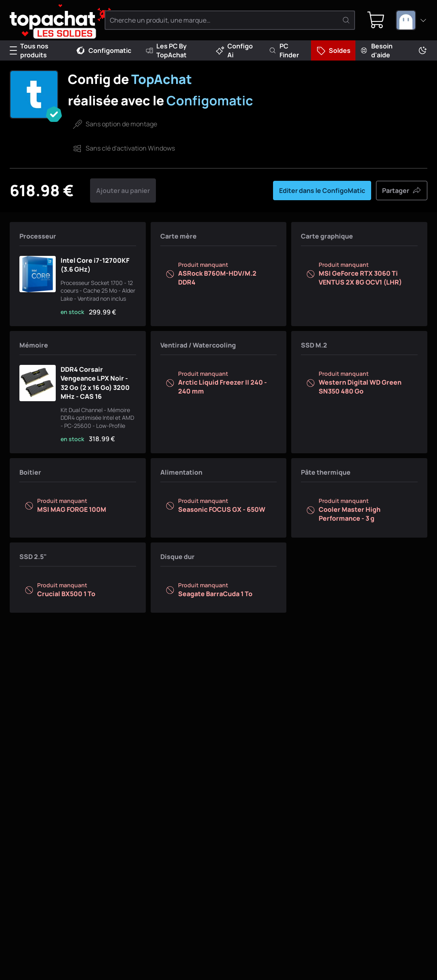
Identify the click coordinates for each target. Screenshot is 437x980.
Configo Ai (234, 50)
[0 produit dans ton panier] (376, 20)
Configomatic (103, 50)
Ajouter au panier (123, 191)
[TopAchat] (52, 20)
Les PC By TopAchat (166, 50)
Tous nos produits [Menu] (29, 50)
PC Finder (284, 50)
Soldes (333, 50)
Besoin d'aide (376, 50)
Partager (402, 191)
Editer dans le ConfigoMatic (322, 191)
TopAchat (162, 79)
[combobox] (412, 20)
